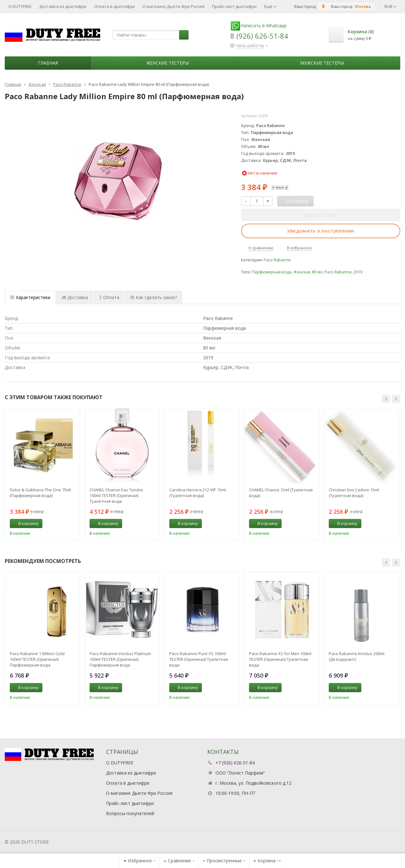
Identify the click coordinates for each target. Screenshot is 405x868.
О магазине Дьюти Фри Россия (173, 6)
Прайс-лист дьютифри (234, 6)
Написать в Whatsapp (259, 26)
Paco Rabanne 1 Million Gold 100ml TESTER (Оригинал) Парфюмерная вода (37, 659)
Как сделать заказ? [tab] (154, 297)
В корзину (25, 523)
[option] (42, 475)
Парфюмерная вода (272, 272)
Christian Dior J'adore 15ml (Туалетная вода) (354, 493)
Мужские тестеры (322, 63)
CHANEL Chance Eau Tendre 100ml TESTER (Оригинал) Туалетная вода (116, 495)
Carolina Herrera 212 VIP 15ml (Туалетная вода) (198, 493)
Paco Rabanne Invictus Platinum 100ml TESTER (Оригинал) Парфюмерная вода (120, 659)
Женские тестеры (168, 63)
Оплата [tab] (109, 297)
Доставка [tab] (75, 297)
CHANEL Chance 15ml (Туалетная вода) (281, 493)
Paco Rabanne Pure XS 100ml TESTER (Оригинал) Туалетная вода (199, 659)
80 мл (317, 272)
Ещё (270, 6)
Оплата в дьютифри (114, 6)
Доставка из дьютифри (63, 6)
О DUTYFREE (20, 6)
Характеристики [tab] (30, 297)
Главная (48, 63)
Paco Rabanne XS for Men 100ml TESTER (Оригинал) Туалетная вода (280, 659)
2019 (358, 272)
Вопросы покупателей (130, 813)
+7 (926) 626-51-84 (235, 763)
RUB (390, 6)
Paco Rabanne (277, 260)
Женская (302, 272)
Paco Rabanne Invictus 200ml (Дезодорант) (357, 656)
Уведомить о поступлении (321, 231)
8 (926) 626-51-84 (259, 36)
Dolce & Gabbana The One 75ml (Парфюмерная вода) (40, 493)
